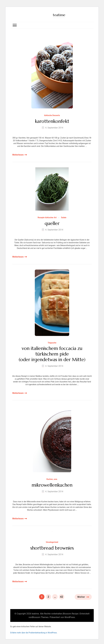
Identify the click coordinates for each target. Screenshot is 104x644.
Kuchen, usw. (52, 479)
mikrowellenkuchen (52, 485)
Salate (64, 217)
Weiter (81, 597)
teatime (59, 15)
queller (52, 223)
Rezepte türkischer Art (47, 217)
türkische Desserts (52, 115)
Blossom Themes (40, 617)
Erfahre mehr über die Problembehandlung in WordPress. (34, 633)
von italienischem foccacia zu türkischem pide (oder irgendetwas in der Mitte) (52, 354)
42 (62, 596)
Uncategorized (52, 542)
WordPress (70, 617)
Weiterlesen (18, 154)
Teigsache (52, 343)
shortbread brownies (52, 548)
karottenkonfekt (52, 121)
